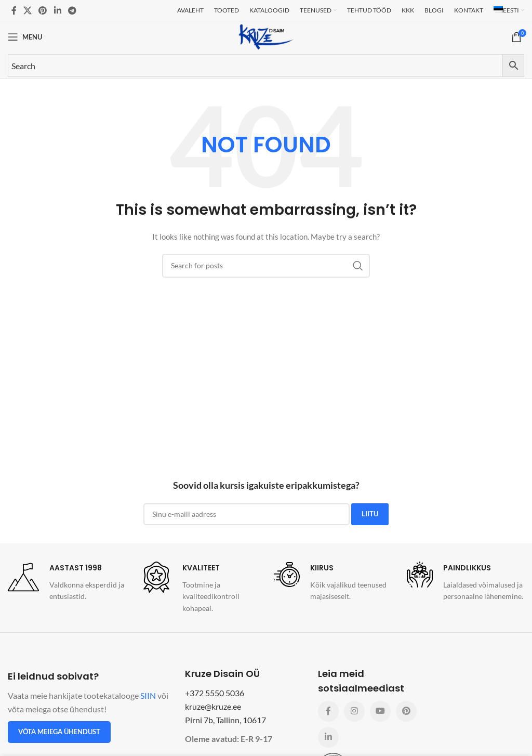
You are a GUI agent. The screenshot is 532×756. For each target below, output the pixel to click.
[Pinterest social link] (43, 10)
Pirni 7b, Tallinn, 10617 (225, 720)
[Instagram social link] (354, 711)
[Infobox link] (66, 582)
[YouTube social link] (380, 711)
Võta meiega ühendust (59, 732)
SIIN (148, 695)
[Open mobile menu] (25, 37)
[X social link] (27, 10)
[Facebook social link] (14, 10)
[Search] (266, 266)
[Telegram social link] (72, 10)
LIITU (370, 514)
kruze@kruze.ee (213, 706)
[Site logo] (266, 36)
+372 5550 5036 (215, 693)
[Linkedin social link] (57, 10)
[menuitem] (509, 10)
